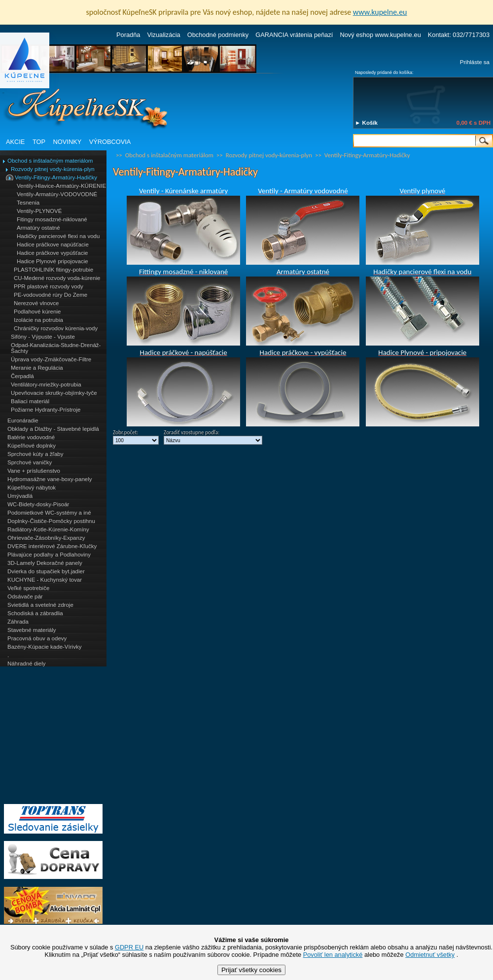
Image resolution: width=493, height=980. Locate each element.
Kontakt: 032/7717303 (459, 35)
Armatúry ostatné (38, 228)
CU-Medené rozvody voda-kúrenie (57, 278)
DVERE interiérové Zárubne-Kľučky (52, 546)
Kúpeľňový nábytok (32, 488)
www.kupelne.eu (380, 12)
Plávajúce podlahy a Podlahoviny (49, 555)
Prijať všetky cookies (251, 970)
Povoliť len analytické (333, 955)
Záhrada (18, 622)
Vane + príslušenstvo (34, 471)
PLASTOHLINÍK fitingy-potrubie (53, 270)
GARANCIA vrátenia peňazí (294, 35)
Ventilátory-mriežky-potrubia (46, 385)
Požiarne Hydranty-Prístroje (46, 410)
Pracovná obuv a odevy (37, 638)
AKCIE (15, 142)
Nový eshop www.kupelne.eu (380, 35)
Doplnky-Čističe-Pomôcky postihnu (51, 521)
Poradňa (128, 35)
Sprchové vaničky (30, 462)
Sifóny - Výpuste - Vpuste (43, 337)
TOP (39, 142)
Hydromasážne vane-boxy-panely (50, 479)
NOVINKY (68, 142)
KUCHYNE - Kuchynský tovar (45, 580)
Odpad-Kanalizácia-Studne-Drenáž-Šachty (56, 348)
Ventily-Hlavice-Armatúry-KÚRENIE (61, 186)
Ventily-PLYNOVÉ (39, 211)
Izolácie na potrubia (38, 320)
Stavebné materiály (32, 630)
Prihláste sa (475, 62)
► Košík (366, 123)
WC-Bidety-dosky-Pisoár (38, 504)
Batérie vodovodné (31, 437)
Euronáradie (23, 420)
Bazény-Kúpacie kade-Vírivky (44, 647)
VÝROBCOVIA (110, 142)
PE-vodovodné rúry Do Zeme (51, 295)
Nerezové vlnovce (36, 303)
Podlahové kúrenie (37, 312)
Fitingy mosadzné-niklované (52, 219)
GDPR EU (129, 947)
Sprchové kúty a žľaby (35, 454)
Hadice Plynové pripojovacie (53, 261)
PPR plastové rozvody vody (49, 286)
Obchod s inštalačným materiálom (50, 161)
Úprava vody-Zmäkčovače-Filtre (51, 359)
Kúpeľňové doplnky (32, 446)
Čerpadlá (22, 376)
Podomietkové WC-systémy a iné (49, 513)
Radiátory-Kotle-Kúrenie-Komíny (48, 529)
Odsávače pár (25, 596)
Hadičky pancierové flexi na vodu (58, 236)
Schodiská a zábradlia (35, 613)
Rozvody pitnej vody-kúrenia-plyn (53, 169)
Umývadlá (20, 496)
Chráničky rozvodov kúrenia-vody (56, 328)
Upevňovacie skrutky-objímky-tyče (54, 393)
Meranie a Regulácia (37, 368)
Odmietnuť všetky (430, 955)
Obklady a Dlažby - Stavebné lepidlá (53, 429)
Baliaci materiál (30, 401)
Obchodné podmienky (218, 35)
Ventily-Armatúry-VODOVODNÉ (57, 194)
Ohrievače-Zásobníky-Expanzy (46, 538)
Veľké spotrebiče (28, 588)
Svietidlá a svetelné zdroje (40, 605)
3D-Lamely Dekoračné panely (45, 563)
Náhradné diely (26, 664)
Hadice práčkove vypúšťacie (53, 253)
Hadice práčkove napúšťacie (53, 245)
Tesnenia (28, 203)
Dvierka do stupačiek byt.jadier (46, 571)
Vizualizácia (163, 35)
